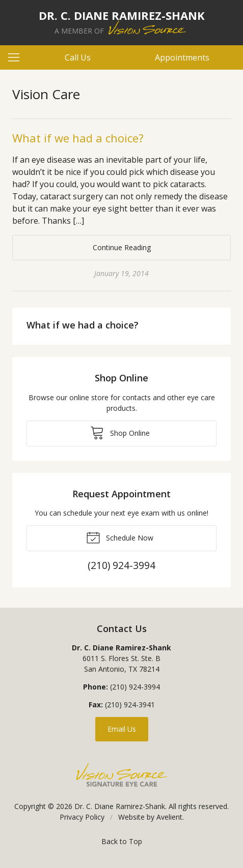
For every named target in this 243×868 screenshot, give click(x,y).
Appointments (182, 57)
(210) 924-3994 (135, 687)
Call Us (78, 57)
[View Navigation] (17, 57)
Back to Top (122, 841)
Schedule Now (120, 537)
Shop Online (120, 432)
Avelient (169, 817)
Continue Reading (122, 247)
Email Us (122, 729)
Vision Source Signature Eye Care (122, 775)
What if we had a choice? (78, 138)
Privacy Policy (82, 817)
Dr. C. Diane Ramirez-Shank (120, 806)
